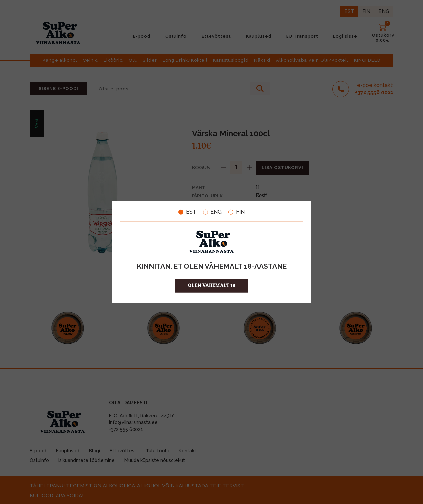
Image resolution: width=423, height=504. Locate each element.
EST (187, 212)
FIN (236, 212)
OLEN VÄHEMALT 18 (212, 286)
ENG (212, 212)
